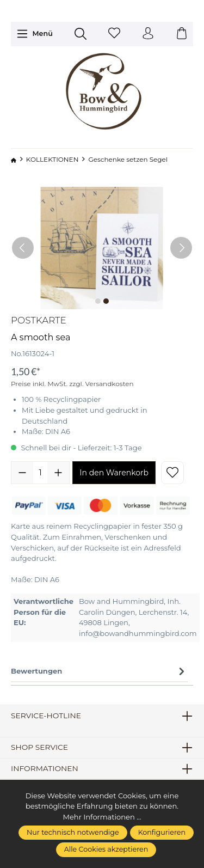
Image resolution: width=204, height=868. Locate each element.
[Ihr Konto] (148, 34)
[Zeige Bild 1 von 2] (98, 301)
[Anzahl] (40, 473)
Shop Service (39, 748)
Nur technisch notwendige (73, 832)
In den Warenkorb (114, 473)
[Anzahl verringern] (22, 473)
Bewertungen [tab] (99, 671)
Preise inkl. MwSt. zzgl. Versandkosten (72, 384)
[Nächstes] (181, 248)
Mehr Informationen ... (102, 817)
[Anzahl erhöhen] (58, 473)
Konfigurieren (162, 832)
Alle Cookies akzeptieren (106, 849)
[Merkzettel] (114, 34)
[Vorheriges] (23, 248)
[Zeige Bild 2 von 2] (106, 301)
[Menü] (35, 34)
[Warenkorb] (182, 34)
